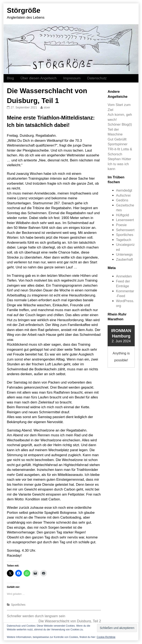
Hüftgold (123, 215)
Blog (10, 78)
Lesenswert (125, 220)
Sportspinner (117, 144)
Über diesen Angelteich (39, 78)
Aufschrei (123, 195)
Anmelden (124, 276)
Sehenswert (125, 230)
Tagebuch (124, 240)
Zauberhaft (124, 260)
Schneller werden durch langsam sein (36, 616)
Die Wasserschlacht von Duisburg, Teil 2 (70, 621)
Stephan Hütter (119, 159)
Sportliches (18, 605)
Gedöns (122, 200)
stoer (47, 107)
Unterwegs (124, 254)
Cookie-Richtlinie (106, 637)
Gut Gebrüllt (117, 139)
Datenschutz (97, 78)
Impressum (72, 78)
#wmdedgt (124, 190)
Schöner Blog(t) (120, 124)
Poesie (121, 225)
